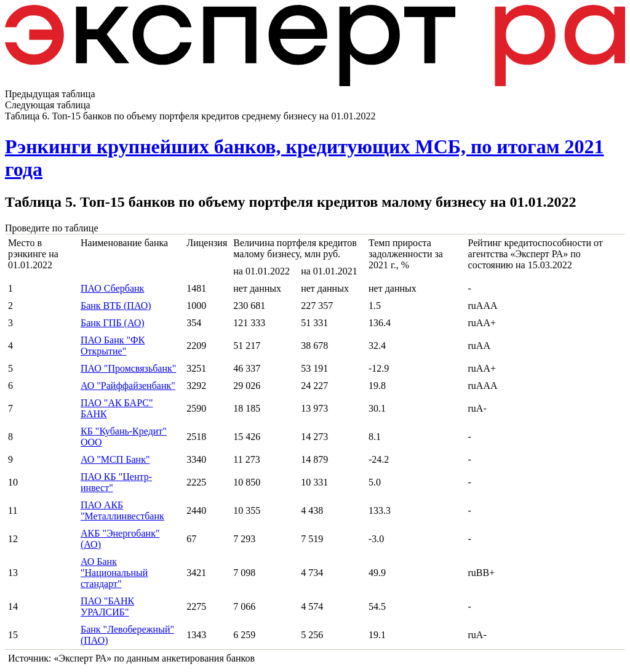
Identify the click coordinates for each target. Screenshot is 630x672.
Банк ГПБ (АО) (113, 323)
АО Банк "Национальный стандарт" (114, 573)
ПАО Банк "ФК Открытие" (113, 346)
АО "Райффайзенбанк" (128, 386)
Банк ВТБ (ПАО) (116, 306)
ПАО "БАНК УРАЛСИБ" (107, 606)
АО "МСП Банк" (115, 459)
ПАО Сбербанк (112, 288)
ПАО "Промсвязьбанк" (128, 368)
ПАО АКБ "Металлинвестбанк (122, 510)
